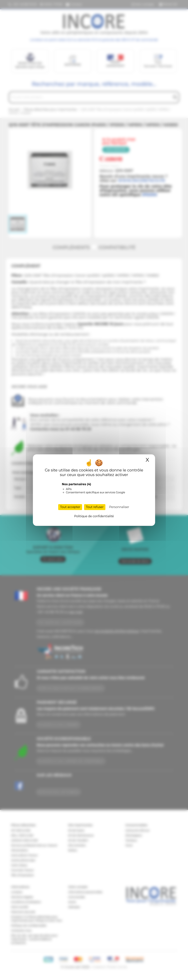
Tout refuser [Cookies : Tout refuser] (95, 507)
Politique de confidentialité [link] (94, 516)
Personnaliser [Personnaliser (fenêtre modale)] (119, 507)
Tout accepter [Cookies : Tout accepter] (70, 507)
